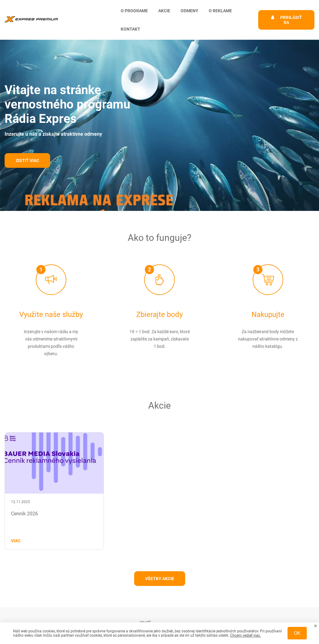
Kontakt (130, 29)
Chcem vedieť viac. (246, 635)
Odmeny (189, 11)
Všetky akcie (160, 579)
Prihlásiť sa (291, 20)
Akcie (164, 11)
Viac (16, 541)
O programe (134, 11)
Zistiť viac (27, 160)
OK (297, 633)
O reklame (220, 11)
